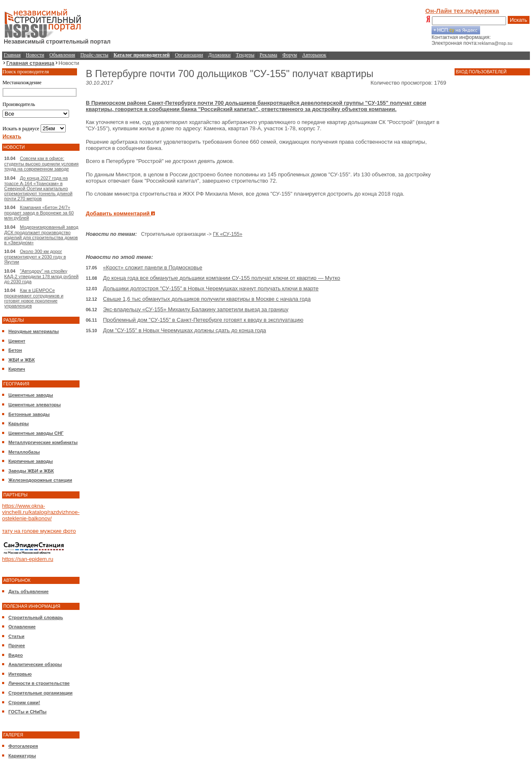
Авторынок (314, 55)
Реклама (268, 55)
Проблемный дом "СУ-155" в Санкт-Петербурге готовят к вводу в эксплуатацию (203, 320)
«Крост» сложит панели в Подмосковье (153, 267)
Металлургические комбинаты (43, 442)
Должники (220, 55)
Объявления (62, 55)
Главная (12, 55)
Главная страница (30, 63)
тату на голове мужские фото (39, 531)
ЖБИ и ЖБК (22, 360)
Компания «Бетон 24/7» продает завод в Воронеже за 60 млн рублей (39, 213)
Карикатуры (22, 756)
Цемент (17, 341)
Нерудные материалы (33, 331)
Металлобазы (24, 452)
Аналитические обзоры (35, 664)
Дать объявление (28, 591)
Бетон (15, 350)
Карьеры (19, 424)
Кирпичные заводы (31, 461)
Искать (519, 20)
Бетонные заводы (29, 414)
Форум (290, 55)
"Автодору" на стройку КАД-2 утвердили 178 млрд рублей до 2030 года (41, 276)
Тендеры (245, 55)
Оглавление (22, 627)
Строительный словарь (36, 617)
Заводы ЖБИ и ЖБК (31, 471)
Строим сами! (24, 702)
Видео (16, 655)
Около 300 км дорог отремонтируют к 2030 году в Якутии (35, 257)
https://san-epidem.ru (28, 559)
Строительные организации (40, 693)
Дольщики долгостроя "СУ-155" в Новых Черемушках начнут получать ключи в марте (211, 288)
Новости (35, 55)
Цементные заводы (31, 395)
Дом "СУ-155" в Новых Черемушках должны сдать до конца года (184, 330)
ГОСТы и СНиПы (27, 712)
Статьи (16, 636)
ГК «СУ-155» (228, 234)
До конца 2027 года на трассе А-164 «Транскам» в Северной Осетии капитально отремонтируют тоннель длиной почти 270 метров (38, 188)
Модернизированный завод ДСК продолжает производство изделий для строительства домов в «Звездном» (41, 235)
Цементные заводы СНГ (36, 433)
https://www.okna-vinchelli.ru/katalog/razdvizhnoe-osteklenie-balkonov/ (41, 512)
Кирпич (17, 369)
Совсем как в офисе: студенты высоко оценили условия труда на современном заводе (41, 164)
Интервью (20, 674)
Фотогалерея (23, 746)
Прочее (17, 646)
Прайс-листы (94, 55)
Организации (189, 55)
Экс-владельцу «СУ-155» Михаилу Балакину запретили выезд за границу (196, 309)
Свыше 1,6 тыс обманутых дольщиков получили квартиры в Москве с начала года (207, 299)
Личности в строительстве (39, 683)
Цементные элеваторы (35, 405)
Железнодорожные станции (40, 480)
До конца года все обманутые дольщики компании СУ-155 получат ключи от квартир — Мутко (222, 278)
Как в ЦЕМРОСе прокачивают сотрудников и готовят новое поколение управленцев (34, 298)
